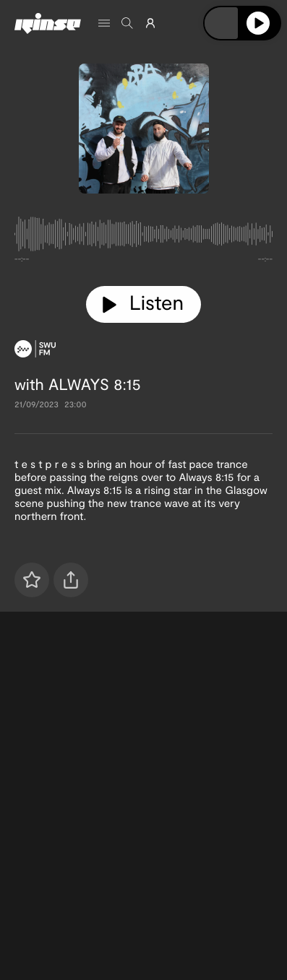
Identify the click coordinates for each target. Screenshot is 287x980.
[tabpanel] (143, 237)
